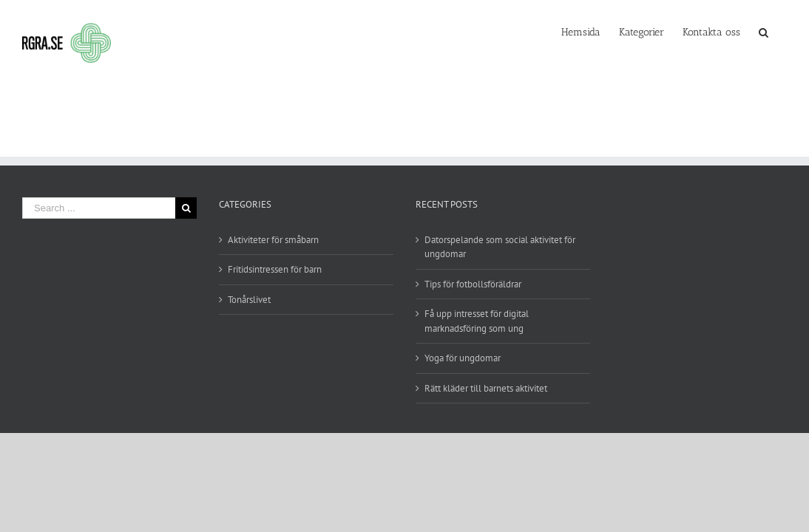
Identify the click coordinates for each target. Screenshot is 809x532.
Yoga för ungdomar (463, 358)
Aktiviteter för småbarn (273, 240)
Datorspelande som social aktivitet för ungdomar (500, 247)
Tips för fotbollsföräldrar (473, 284)
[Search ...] (99, 208)
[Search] (782, 31)
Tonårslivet (249, 300)
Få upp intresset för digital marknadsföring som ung (477, 321)
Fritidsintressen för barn (275, 269)
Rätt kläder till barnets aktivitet (486, 388)
